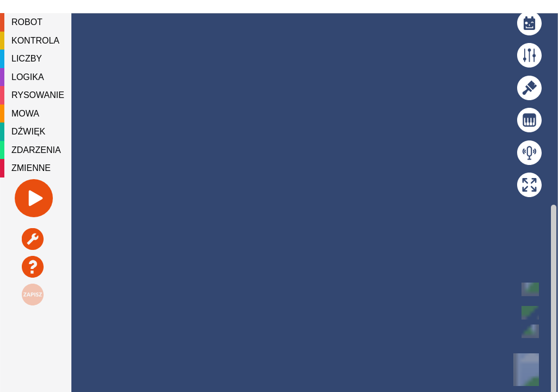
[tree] (36, 95)
